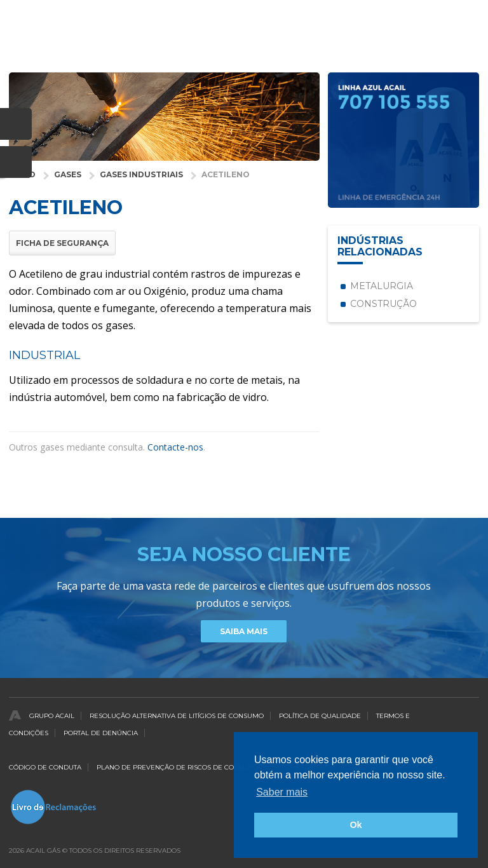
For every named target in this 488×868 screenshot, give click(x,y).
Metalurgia (382, 286)
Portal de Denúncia (101, 733)
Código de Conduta (45, 767)
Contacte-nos (175, 447)
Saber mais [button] (282, 792)
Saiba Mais (244, 631)
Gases (68, 174)
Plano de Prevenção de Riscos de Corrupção (181, 767)
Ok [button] (356, 825)
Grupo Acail (52, 716)
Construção (383, 304)
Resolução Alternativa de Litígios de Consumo (177, 716)
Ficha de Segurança (62, 243)
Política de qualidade (320, 716)
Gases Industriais (141, 174)
